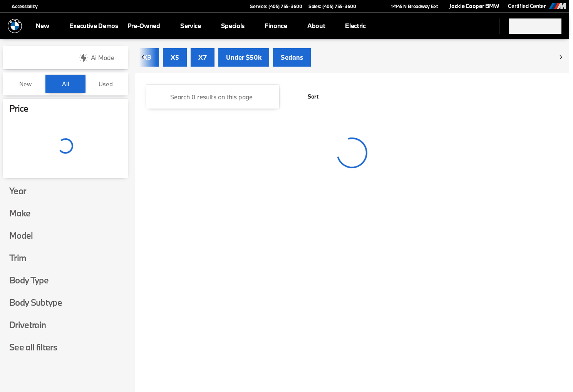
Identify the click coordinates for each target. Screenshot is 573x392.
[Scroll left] (143, 58)
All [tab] (66, 84)
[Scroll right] (561, 58)
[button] (373, 6)
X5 (175, 58)
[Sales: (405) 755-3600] (332, 6)
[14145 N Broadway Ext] (411, 6)
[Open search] (484, 26)
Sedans (292, 58)
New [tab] (25, 84)
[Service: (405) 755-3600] (276, 6)
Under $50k (244, 58)
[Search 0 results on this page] (213, 97)
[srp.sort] (309, 97)
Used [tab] (106, 84)
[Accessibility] (21, 6)
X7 (203, 58)
